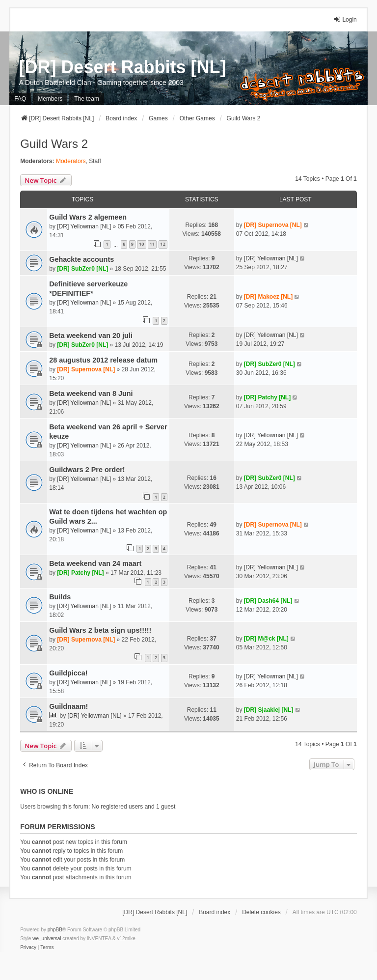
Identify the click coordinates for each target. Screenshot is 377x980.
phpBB (55, 930)
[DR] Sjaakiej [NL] (269, 710)
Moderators (71, 161)
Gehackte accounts (81, 259)
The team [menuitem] (87, 99)
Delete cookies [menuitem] (261, 912)
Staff (95, 161)
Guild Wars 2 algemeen (88, 217)
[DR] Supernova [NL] (273, 225)
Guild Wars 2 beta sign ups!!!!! (100, 630)
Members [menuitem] (50, 99)
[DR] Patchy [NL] (267, 397)
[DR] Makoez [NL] (268, 297)
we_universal (47, 938)
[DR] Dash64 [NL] (268, 601)
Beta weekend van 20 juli (91, 336)
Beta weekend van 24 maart (95, 563)
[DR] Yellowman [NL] (84, 226)
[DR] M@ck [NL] (266, 639)
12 (163, 244)
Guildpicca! (68, 673)
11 (152, 244)
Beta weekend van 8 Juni (91, 393)
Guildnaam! (68, 706)
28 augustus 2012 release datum (103, 360)
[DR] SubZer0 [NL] (82, 269)
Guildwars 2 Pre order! (87, 470)
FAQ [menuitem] (20, 99)
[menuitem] (28, 948)
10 (141, 244)
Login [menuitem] (345, 19)
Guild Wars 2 (54, 144)
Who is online (47, 791)
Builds (60, 597)
